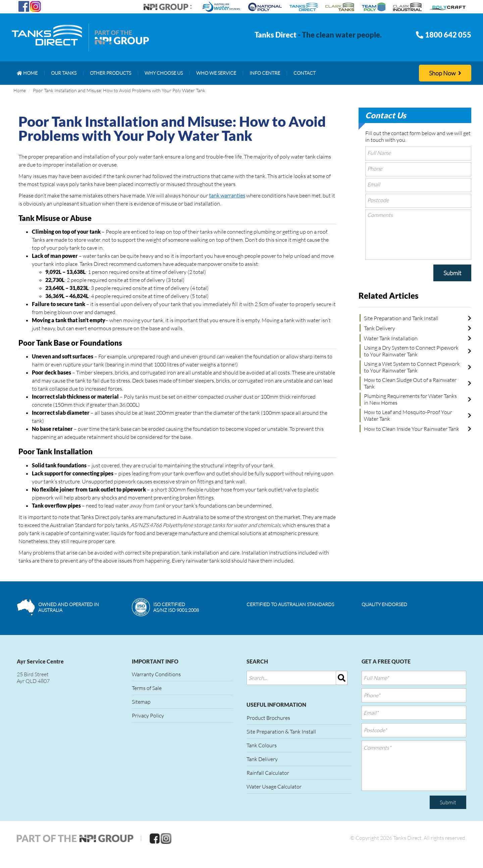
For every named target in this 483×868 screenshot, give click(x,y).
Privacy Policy (148, 715)
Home (20, 90)
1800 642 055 (448, 35)
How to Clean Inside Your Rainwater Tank (412, 429)
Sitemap (141, 702)
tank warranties (227, 195)
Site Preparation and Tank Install (401, 318)
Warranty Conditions (156, 674)
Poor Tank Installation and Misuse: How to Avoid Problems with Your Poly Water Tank (119, 90)
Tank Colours (262, 745)
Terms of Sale (147, 688)
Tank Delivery (380, 328)
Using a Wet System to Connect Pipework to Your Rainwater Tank (412, 367)
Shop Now (445, 73)
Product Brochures (268, 718)
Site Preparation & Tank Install (281, 732)
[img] (342, 678)
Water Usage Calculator (274, 787)
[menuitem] (27, 73)
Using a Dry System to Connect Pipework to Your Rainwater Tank (411, 351)
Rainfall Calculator (268, 773)
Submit (452, 273)
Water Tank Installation (391, 338)
